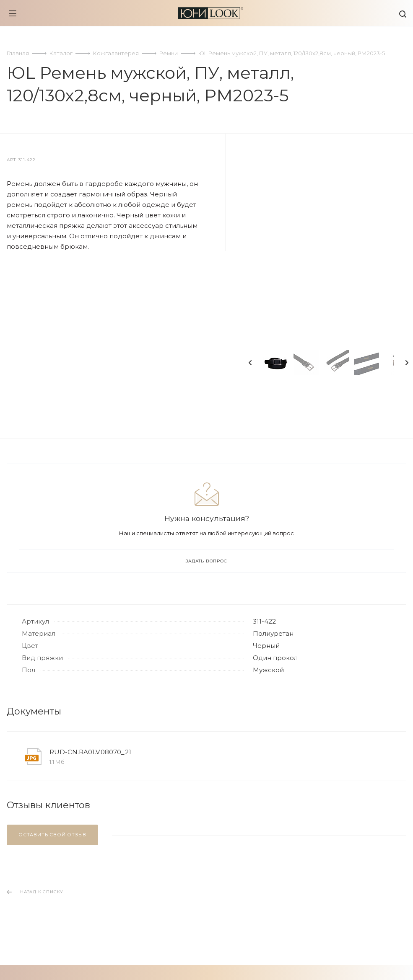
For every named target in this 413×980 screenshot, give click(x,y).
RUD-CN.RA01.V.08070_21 (90, 752)
